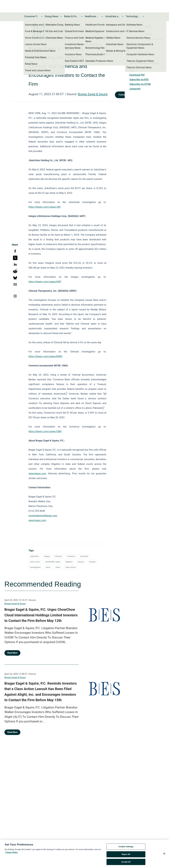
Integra (47, 556)
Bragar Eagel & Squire (93, 94)
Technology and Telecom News (133, 16)
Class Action (71, 567)
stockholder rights (53, 562)
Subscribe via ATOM (140, 84)
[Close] (164, 855)
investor (92, 562)
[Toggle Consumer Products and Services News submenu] (42, 16)
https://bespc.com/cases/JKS (45, 207)
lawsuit (81, 562)
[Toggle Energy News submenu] (61, 16)
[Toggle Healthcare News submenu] (102, 16)
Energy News (52, 16)
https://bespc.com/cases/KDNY (45, 356)
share (58, 567)
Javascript (135, 89)
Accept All (126, 863)
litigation (69, 562)
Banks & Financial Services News (71, 16)
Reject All (126, 855)
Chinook (58, 556)
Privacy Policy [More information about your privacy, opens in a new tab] (12, 853)
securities (84, 556)
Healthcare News (92, 16)
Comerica (71, 556)
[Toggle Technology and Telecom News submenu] (143, 16)
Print (132, 70)
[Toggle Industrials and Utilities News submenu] (123, 16)
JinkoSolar (34, 556)
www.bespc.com (37, 520)
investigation (35, 567)
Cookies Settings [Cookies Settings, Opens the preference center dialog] (126, 847)
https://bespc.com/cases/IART (45, 282)
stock (48, 567)
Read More (12, 653)
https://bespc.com (139, 51)
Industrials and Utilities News (113, 16)
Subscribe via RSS (139, 80)
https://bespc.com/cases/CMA (45, 431)
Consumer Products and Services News (32, 16)
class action (35, 562)
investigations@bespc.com (43, 516)
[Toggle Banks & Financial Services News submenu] (82, 16)
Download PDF (137, 75)
